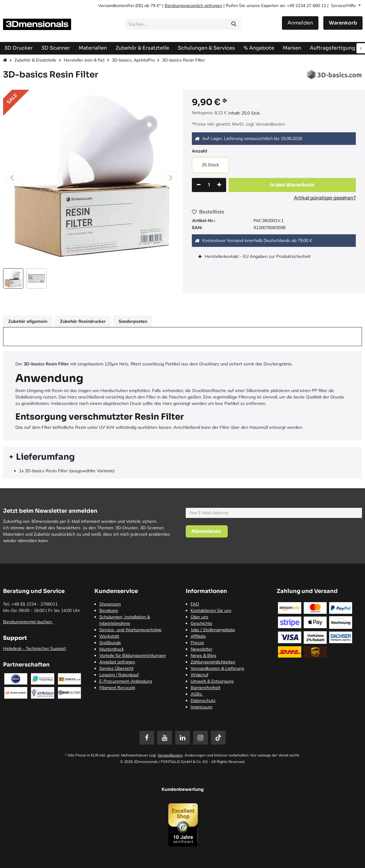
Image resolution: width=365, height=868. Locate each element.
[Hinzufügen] (219, 185)
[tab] (182, 457)
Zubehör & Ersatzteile (35, 60)
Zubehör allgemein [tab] (28, 321)
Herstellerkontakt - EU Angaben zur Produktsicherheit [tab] (258, 256)
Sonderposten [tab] (133, 321)
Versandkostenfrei (116, 6)
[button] (12, 178)
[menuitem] (333, 48)
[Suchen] (234, 24)
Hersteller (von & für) (84, 60)
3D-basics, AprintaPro (133, 60)
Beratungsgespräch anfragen (193, 6)
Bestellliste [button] (208, 212)
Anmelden (300, 23)
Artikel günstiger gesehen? (325, 198)
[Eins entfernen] (199, 185)
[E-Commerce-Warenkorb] (343, 23)
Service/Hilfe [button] (344, 6)
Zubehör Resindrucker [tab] (83, 321)
